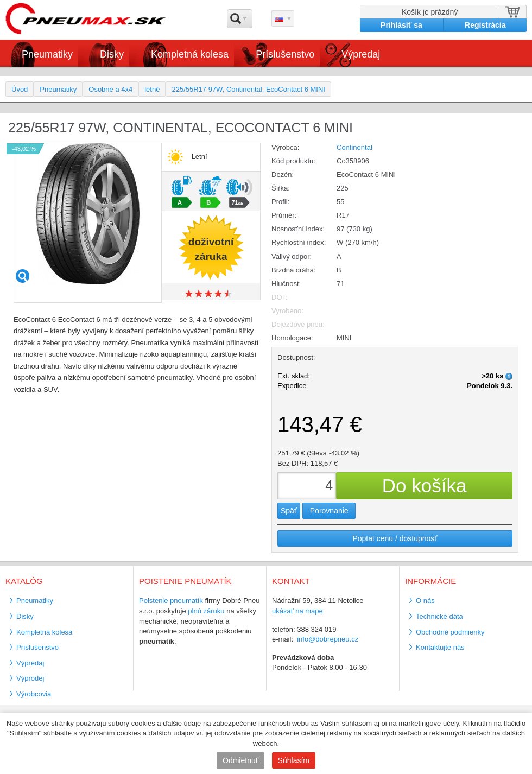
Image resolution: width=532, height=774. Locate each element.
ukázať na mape (297, 611)
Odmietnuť (240, 760)
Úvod (20, 89)
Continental (354, 147)
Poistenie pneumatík (171, 601)
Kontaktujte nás (440, 647)
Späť (289, 511)
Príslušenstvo (285, 54)
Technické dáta (439, 616)
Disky (112, 54)
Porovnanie (329, 511)
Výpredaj (361, 54)
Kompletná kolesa (190, 54)
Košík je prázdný (430, 12)
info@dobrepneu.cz (328, 639)
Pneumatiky (47, 54)
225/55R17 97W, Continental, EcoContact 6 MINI (248, 89)
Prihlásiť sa (401, 25)
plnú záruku (206, 611)
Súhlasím (294, 760)
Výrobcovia (34, 694)
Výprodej (30, 678)
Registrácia (485, 25)
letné (152, 89)
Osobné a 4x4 (110, 89)
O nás (425, 601)
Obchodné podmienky (450, 632)
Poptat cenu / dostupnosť (395, 538)
